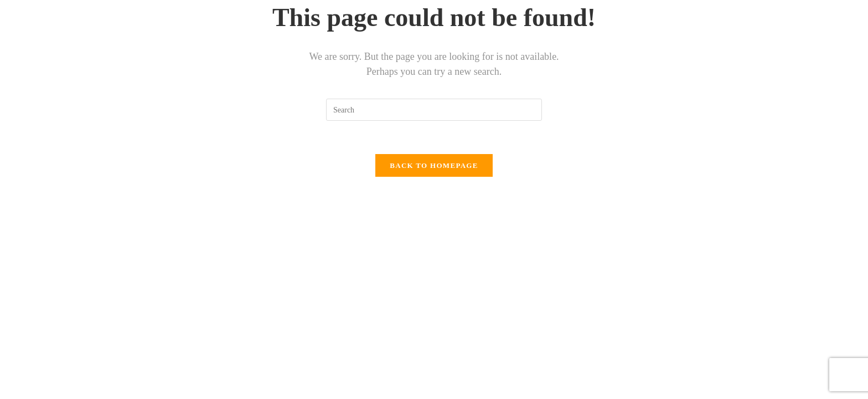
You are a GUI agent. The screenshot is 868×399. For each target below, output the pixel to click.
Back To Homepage (434, 165)
